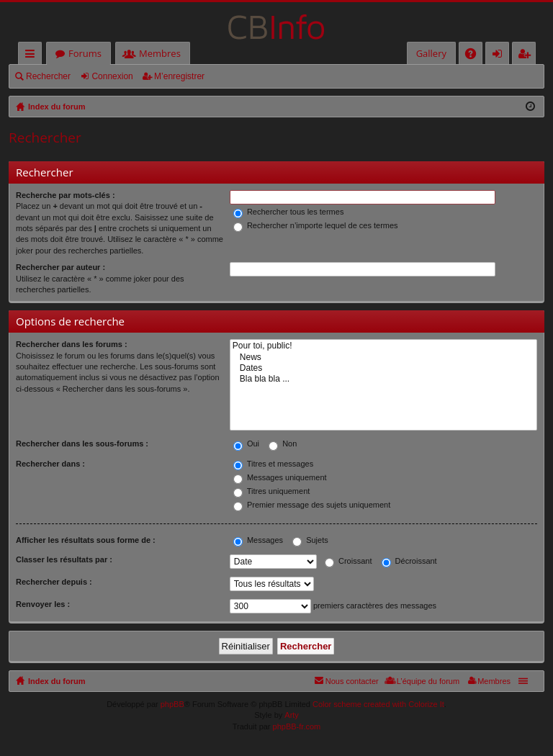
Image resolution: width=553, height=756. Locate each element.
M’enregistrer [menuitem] (527, 56)
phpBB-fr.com (297, 726)
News (383, 357)
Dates (383, 368)
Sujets (310, 540)
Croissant (349, 561)
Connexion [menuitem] (500, 56)
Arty (292, 715)
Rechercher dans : (50, 464)
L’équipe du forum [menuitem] (428, 681)
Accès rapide (33, 56)
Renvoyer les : (43, 604)
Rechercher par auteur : (60, 267)
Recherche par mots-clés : (66, 195)
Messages (258, 540)
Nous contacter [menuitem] (352, 681)
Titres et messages (273, 464)
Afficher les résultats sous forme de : (86, 540)
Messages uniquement (280, 477)
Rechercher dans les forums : (72, 344)
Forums (85, 53)
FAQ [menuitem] (475, 56)
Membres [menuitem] (494, 681)
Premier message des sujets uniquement (312, 505)
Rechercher (48, 76)
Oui (246, 444)
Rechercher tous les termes (289, 212)
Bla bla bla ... (383, 379)
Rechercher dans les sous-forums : (82, 444)
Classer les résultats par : (64, 559)
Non (283, 444)
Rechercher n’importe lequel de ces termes (316, 225)
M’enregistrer (179, 76)
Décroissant (409, 561)
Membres (160, 53)
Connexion (112, 76)
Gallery (431, 53)
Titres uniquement (272, 491)
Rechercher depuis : (54, 582)
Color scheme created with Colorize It (378, 704)
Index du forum (57, 681)
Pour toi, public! (383, 346)
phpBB (172, 704)
